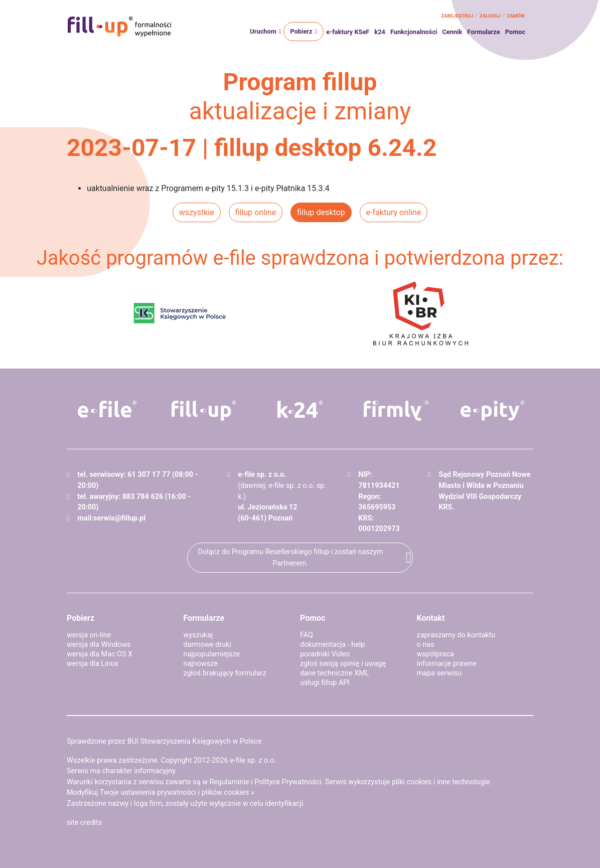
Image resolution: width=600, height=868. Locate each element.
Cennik (452, 32)
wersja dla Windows (99, 645)
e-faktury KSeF (348, 32)
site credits (85, 823)
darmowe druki (207, 645)
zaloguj (490, 16)
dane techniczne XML (335, 673)
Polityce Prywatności (288, 782)
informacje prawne (447, 664)
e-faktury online (394, 212)
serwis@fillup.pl (119, 518)
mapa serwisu (439, 673)
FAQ (307, 635)
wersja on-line (89, 635)
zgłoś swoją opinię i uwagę (343, 664)
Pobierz (301, 31)
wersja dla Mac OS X (100, 654)
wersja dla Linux (93, 664)
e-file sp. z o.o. (253, 760)
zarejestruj (457, 16)
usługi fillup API (325, 683)
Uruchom (263, 31)
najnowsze (201, 664)
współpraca (435, 654)
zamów (516, 16)
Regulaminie (230, 782)
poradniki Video (325, 654)
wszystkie (197, 212)
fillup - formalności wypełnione (119, 27)
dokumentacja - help (332, 645)
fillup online (256, 212)
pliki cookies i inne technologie (441, 782)
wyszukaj (198, 635)
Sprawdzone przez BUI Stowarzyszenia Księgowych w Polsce (164, 741)
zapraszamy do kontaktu (456, 635)
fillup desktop (321, 212)
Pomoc (515, 32)
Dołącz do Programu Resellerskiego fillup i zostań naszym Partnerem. (290, 558)
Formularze (483, 32)
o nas (426, 645)
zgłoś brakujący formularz (225, 673)
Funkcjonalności (414, 32)
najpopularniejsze (212, 654)
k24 (380, 32)
